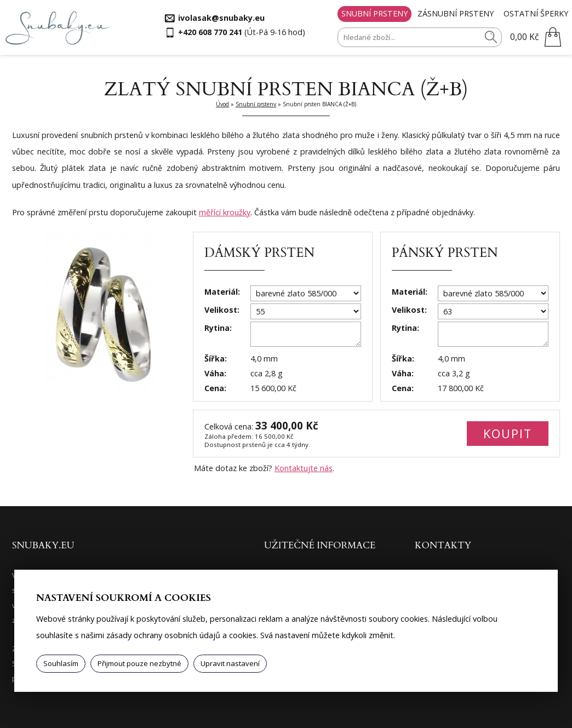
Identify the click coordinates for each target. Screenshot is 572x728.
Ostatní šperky (536, 13)
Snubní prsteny (374, 13)
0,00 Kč (525, 37)
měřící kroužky (225, 212)
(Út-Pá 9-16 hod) (242, 32)
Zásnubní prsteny (456, 13)
